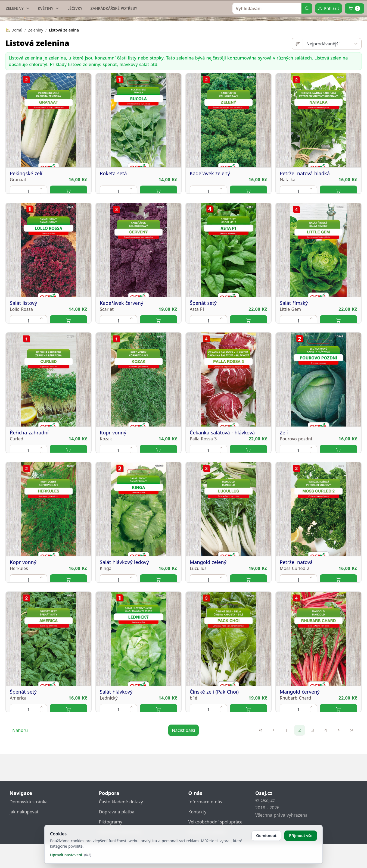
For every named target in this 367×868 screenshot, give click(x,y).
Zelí (284, 493)
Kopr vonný (113, 493)
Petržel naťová (296, 622)
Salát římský (294, 363)
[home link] (186, 20)
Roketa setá (113, 233)
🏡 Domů (14, 81)
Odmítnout (266, 836)
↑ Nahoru (18, 782)
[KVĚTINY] (49, 60)
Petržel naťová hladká (305, 233)
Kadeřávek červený (122, 363)
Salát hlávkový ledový (124, 622)
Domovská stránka (29, 826)
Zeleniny (35, 81)
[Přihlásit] (329, 60)
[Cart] (354, 60)
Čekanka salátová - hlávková (222, 493)
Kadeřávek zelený (210, 233)
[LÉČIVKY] (75, 60)
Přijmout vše (301, 836)
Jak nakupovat (24, 836)
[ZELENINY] (18, 60)
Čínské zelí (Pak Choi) (214, 752)
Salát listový (23, 363)
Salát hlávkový (116, 752)
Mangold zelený (208, 622)
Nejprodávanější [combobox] (323, 95)
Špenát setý (203, 363)
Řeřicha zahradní (29, 493)
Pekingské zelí (26, 233)
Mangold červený (300, 752)
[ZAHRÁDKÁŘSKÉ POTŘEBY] (114, 60)
